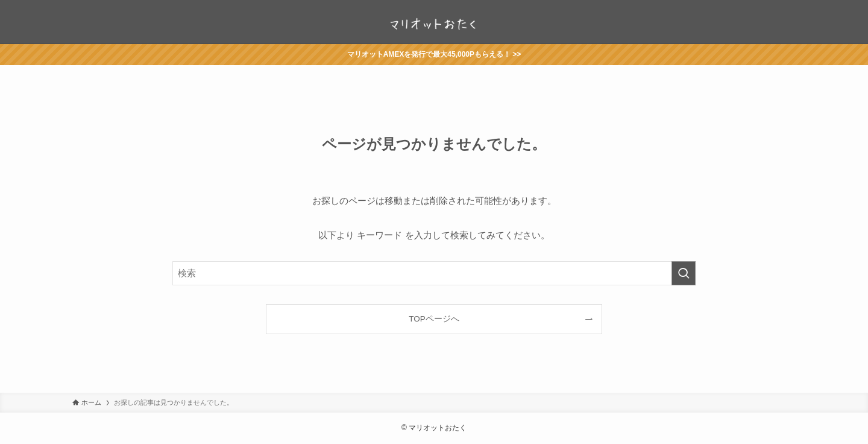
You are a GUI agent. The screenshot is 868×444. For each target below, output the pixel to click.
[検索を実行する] (684, 273)
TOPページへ (434, 319)
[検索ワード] (434, 273)
